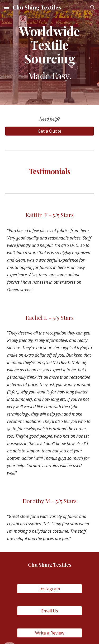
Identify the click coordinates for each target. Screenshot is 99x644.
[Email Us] (49, 611)
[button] (6, 7)
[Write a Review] (49, 633)
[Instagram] (49, 589)
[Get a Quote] (50, 131)
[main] (50, 53)
